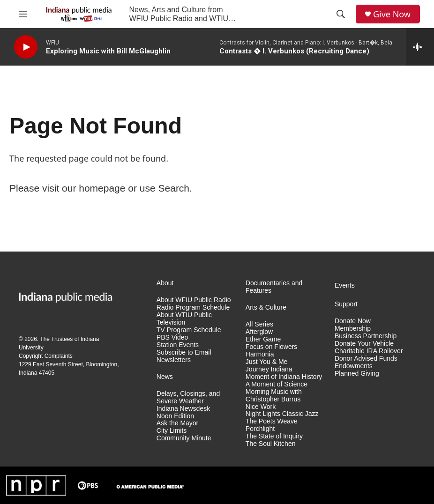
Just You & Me (267, 362)
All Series (259, 324)
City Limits (172, 431)
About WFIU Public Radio (194, 300)
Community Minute (184, 438)
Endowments (354, 366)
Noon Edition (175, 416)
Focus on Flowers (271, 347)
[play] (26, 47)
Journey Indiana (269, 369)
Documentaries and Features (274, 287)
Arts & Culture (266, 308)
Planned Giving (357, 374)
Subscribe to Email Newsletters (184, 356)
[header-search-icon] (341, 14)
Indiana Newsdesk (183, 409)
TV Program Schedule (189, 330)
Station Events (178, 345)
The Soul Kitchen (271, 444)
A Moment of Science (277, 384)
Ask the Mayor (177, 423)
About (165, 283)
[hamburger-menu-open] (23, 14)
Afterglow (259, 332)
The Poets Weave (272, 421)
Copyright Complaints (46, 356)
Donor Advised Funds (366, 359)
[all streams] (420, 47)
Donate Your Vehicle (364, 344)
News (165, 377)
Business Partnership (366, 336)
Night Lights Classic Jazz (282, 414)
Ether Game (263, 339)
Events (345, 285)
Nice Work (261, 407)
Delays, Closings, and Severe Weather (188, 397)
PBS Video (172, 337)
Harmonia (260, 354)
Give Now (392, 14)
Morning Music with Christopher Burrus (274, 396)
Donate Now (353, 321)
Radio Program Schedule (193, 308)
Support (346, 304)
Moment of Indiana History (284, 377)
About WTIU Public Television (184, 319)
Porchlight (260, 429)
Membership (353, 329)
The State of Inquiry (274, 436)
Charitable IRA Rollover (369, 351)
